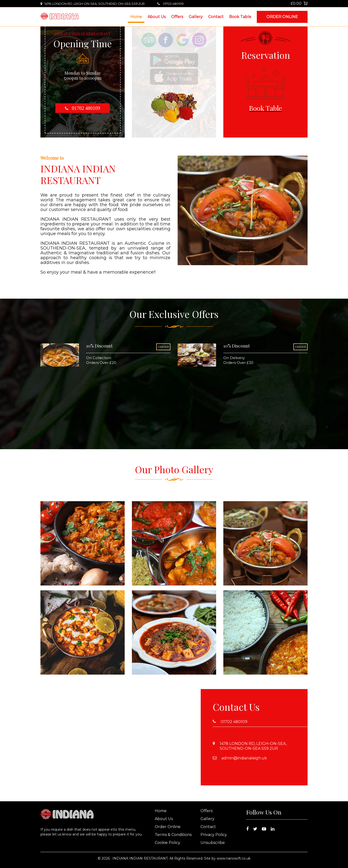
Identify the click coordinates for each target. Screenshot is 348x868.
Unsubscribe (213, 843)
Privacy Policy (214, 835)
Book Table (240, 17)
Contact (216, 17)
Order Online (282, 17)
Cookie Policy (168, 843)
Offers (177, 17)
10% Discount (99, 346)
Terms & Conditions (173, 835)
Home (136, 17)
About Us (157, 17)
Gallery (196, 17)
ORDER (163, 347)
